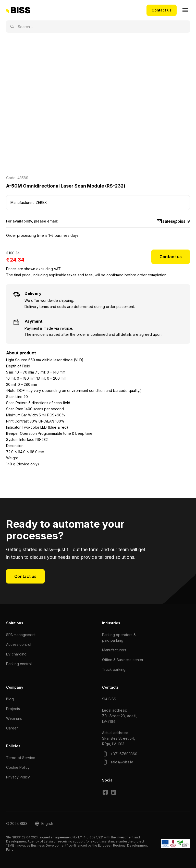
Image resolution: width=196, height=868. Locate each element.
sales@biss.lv (176, 221)
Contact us (162, 10)
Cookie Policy (18, 767)
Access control (19, 644)
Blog (10, 699)
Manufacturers (114, 650)
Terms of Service (21, 758)
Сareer (12, 728)
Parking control (19, 664)
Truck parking (114, 669)
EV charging (16, 654)
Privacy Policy (18, 777)
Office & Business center (123, 660)
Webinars (14, 718)
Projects (13, 709)
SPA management (21, 635)
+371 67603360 (124, 754)
